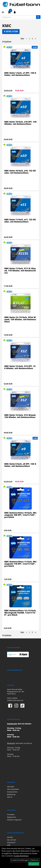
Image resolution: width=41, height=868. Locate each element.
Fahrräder (11, 787)
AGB (9, 845)
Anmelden (11, 815)
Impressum (11, 842)
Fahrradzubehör (13, 789)
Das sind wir (12, 840)
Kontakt (10, 837)
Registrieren (12, 817)
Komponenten (12, 792)
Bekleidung (11, 794)
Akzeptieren (34, 864)
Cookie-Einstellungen (20, 860)
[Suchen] (38, 17)
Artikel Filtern (11, 31)
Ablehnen (35, 860)
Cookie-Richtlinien (21, 856)
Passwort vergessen (14, 820)
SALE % (10, 797)
